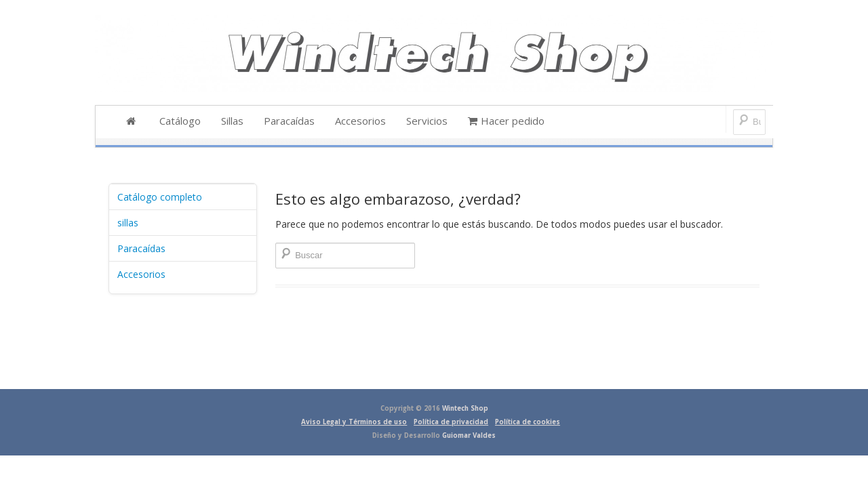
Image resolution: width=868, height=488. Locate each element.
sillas (128, 223)
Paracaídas (141, 248)
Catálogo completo (160, 197)
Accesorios (141, 274)
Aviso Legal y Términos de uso (354, 422)
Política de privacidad (451, 422)
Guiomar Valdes (469, 435)
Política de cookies (528, 422)
